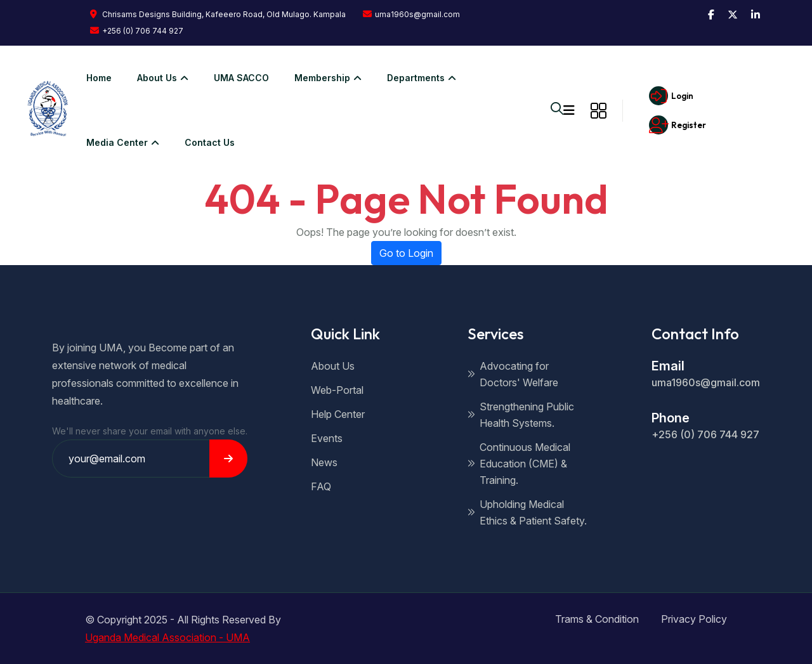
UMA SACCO (234, 78)
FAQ (321, 486)
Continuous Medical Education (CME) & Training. (519, 464)
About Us (333, 366)
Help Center (338, 414)
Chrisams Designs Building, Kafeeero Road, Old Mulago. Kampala (218, 14)
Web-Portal (337, 390)
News (324, 462)
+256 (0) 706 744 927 (137, 31)
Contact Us (202, 142)
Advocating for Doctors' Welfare (513, 374)
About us (155, 78)
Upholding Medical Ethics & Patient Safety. (527, 512)
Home (91, 78)
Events (327, 438)
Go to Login (406, 253)
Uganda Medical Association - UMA (167, 637)
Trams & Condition (597, 619)
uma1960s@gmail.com (411, 14)
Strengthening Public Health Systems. (521, 415)
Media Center (115, 142)
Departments (414, 78)
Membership (320, 78)
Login (669, 96)
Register (675, 125)
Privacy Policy (694, 619)
